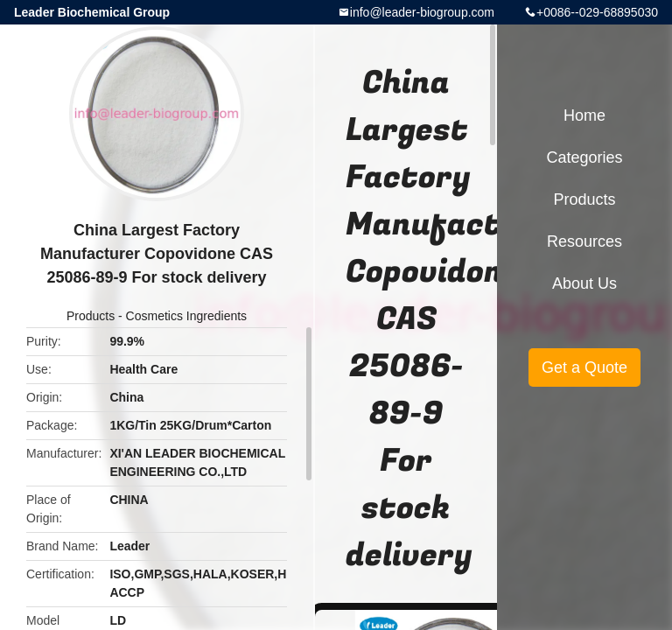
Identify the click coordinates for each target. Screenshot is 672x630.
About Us (584, 283)
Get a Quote (584, 367)
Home (584, 115)
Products (91, 316)
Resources (584, 241)
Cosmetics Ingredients (187, 316)
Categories (584, 157)
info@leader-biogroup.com (422, 12)
